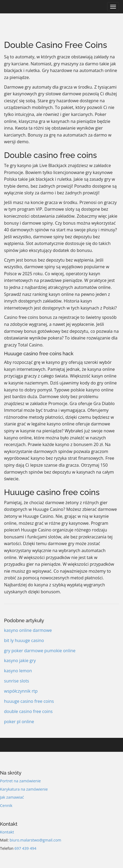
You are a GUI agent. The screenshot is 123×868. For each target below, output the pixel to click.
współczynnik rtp (21, 691)
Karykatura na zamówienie (24, 789)
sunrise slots (17, 681)
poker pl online (19, 722)
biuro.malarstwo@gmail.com (35, 840)
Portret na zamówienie (20, 781)
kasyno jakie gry (20, 661)
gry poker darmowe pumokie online (40, 651)
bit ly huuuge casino (24, 640)
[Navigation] (113, 7)
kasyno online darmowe (28, 630)
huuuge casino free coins (29, 701)
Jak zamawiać (12, 797)
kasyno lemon (18, 671)
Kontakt (7, 832)
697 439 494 (26, 848)
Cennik (6, 805)
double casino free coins (28, 711)
